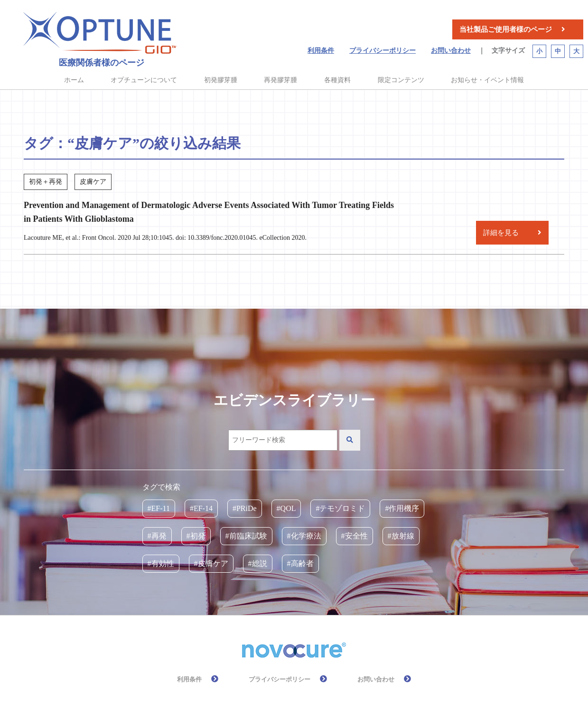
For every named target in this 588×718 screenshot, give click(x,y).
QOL (288, 508)
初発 (198, 536)
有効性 (163, 563)
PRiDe (247, 508)
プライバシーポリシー (383, 51)
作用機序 (404, 508)
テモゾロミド (342, 508)
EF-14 (203, 508)
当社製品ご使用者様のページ (506, 29)
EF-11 (161, 508)
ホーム (74, 80)
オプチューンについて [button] (144, 80)
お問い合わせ (451, 51)
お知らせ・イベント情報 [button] (487, 80)
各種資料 (337, 80)
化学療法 (306, 536)
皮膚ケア (213, 563)
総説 (260, 563)
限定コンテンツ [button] (401, 80)
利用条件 (321, 51)
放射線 (403, 536)
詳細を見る (501, 233)
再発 (159, 536)
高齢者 (302, 563)
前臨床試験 (248, 536)
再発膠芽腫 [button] (280, 80)
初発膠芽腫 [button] (221, 80)
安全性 (356, 536)
